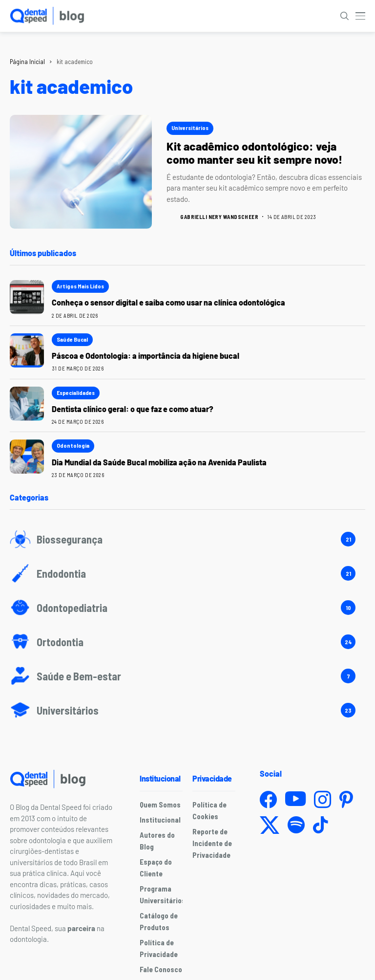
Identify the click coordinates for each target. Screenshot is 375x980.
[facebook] (268, 799)
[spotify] (296, 825)
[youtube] (295, 799)
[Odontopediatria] (187, 608)
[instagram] (323, 799)
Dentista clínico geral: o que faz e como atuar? (133, 409)
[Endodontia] (187, 573)
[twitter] (270, 825)
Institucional (160, 820)
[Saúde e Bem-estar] (187, 676)
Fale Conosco (161, 969)
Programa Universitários (163, 894)
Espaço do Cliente (156, 868)
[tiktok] (320, 825)
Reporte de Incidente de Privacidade (212, 843)
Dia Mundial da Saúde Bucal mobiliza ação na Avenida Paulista (161, 462)
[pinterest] (346, 799)
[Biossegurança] (187, 539)
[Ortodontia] (187, 642)
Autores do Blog (157, 841)
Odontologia (73, 445)
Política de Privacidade (159, 948)
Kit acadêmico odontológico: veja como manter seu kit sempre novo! (254, 153)
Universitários (190, 128)
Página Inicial (27, 62)
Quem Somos (160, 805)
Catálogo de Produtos (159, 921)
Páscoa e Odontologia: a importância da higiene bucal (146, 356)
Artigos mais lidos (80, 286)
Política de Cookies (209, 810)
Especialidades (76, 392)
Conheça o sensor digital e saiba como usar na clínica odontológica (168, 302)
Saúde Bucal (72, 339)
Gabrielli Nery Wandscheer (219, 217)
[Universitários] (187, 710)
